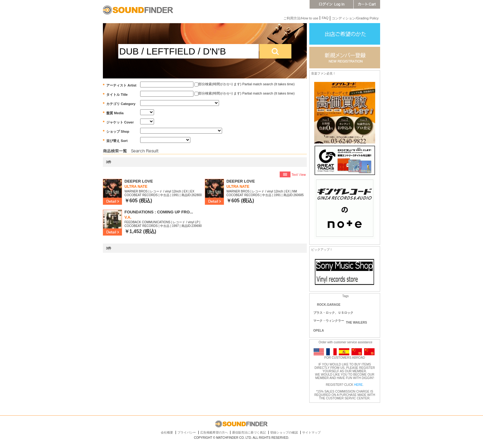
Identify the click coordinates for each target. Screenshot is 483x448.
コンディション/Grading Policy (355, 18)
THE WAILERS (356, 323)
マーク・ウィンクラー (329, 321)
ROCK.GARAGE (329, 305)
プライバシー (187, 432)
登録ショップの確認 (284, 432)
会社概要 (167, 432)
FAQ (325, 18)
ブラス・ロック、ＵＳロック (333, 313)
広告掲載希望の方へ (214, 432)
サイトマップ (311, 432)
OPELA (319, 331)
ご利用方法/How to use (301, 18)
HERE (359, 385)
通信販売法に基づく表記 (249, 432)
